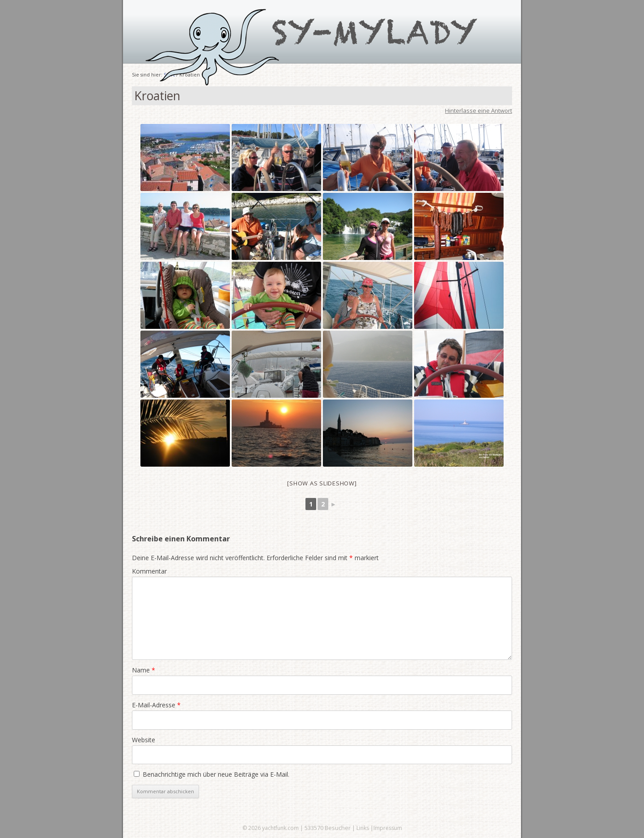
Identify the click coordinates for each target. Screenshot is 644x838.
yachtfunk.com (280, 828)
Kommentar (149, 571)
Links (363, 828)
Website (144, 740)
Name (144, 670)
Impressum (388, 828)
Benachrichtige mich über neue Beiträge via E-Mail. (216, 774)
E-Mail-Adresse (156, 705)
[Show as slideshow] (322, 483)
